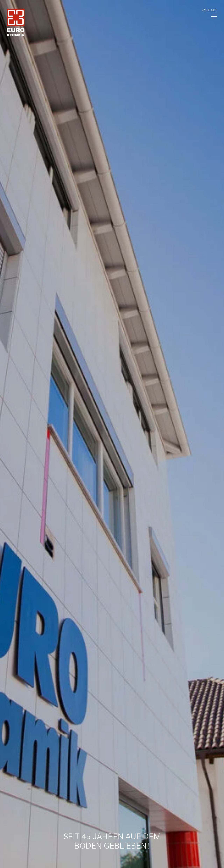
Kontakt (209, 10)
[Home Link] (16, 23)
